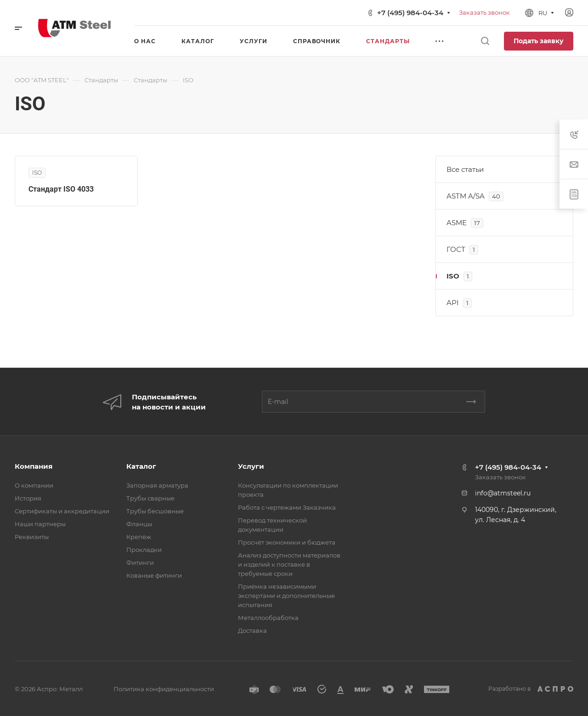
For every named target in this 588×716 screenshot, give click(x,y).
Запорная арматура (157, 485)
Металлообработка (268, 618)
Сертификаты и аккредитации (62, 511)
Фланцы (139, 524)
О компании (34, 485)
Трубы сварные (150, 498)
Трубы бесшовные (155, 511)
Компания (34, 466)
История (28, 498)
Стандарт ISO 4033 (61, 189)
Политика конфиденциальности (164, 689)
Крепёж (139, 537)
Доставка (252, 631)
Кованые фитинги (154, 575)
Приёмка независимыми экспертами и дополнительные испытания (286, 596)
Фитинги (140, 563)
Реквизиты (32, 537)
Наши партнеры (40, 524)
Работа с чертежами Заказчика (287, 507)
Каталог (141, 466)
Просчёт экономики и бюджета (287, 542)
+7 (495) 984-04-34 (410, 13)
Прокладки (144, 550)
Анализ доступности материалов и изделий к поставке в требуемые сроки (289, 564)
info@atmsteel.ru (503, 493)
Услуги (251, 466)
